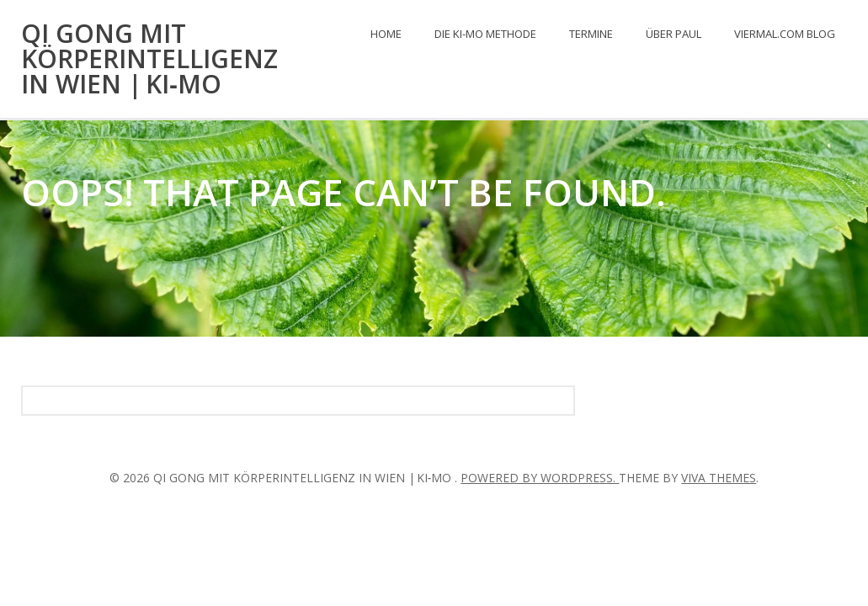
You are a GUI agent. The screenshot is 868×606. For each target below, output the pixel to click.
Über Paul (674, 34)
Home (386, 34)
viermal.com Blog (785, 34)
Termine (591, 34)
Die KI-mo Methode (485, 34)
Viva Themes (719, 478)
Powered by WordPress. (540, 478)
